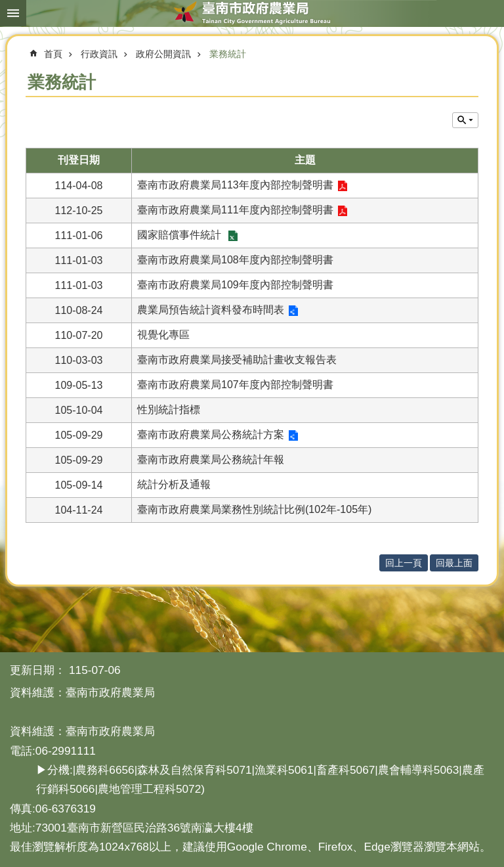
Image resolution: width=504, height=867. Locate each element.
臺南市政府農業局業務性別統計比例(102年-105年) (254, 509)
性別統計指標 (169, 410)
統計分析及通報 (174, 484)
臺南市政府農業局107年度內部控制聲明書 (235, 385)
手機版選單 (13, 13)
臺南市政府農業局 (252, 13)
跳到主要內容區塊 (7, 7)
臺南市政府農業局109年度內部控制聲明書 (235, 285)
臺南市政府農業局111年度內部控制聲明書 (235, 210)
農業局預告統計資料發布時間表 (211, 310)
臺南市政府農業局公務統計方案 (211, 434)
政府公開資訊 (163, 54)
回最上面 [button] (454, 563)
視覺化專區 (163, 335)
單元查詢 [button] (465, 120)
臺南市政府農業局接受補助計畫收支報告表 (237, 360)
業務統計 (228, 54)
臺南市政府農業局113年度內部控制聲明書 (235, 185)
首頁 (53, 54)
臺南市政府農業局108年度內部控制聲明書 (235, 260)
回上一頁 (404, 563)
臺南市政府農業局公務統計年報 (211, 459)
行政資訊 (99, 54)
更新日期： (38, 670)
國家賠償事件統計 (180, 235)
